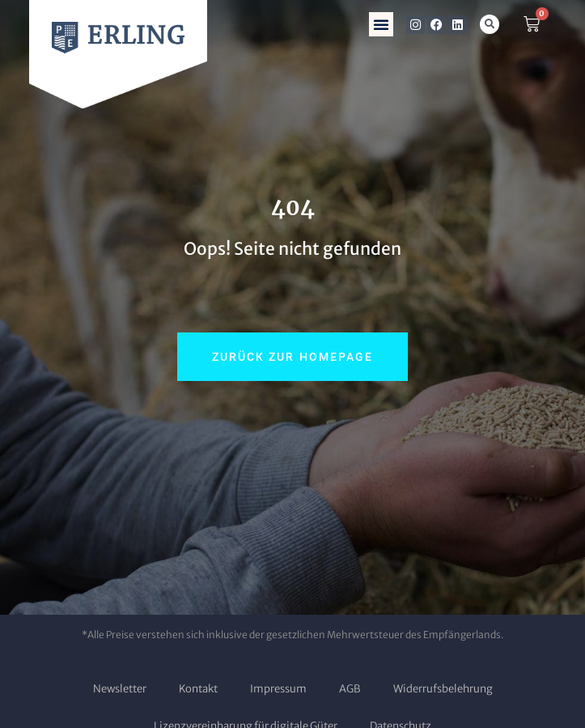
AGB (350, 689)
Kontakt (198, 689)
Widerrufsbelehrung (443, 689)
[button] (381, 24)
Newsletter (120, 689)
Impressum (278, 689)
